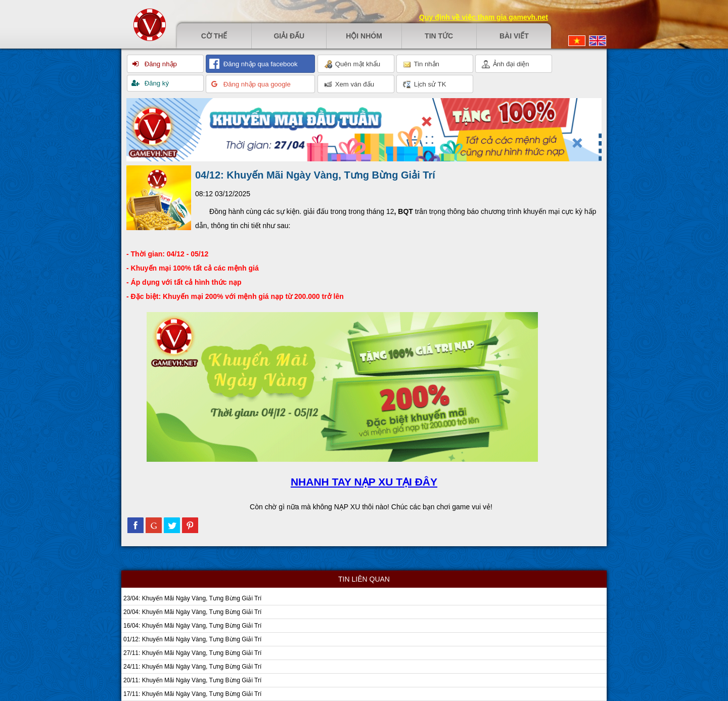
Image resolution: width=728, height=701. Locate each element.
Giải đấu (289, 36)
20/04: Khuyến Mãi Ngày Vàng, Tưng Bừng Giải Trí (192, 612)
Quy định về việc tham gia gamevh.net (484, 17)
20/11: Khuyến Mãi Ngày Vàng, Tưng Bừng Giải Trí (192, 680)
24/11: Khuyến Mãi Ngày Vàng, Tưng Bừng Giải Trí (192, 667)
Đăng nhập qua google (256, 84)
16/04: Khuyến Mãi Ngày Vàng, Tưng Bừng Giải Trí (192, 626)
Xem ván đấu (349, 84)
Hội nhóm (364, 36)
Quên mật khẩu (352, 64)
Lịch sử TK (424, 84)
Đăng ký (156, 83)
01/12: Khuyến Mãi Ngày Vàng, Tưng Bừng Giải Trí (192, 639)
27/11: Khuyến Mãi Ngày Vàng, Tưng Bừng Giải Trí (192, 653)
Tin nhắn (421, 64)
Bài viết (514, 36)
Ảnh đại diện (506, 64)
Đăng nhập (160, 64)
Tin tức (439, 36)
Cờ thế (214, 36)
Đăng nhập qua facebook (260, 64)
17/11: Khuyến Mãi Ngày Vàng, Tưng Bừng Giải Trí (192, 694)
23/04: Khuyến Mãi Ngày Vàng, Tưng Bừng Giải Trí (192, 598)
